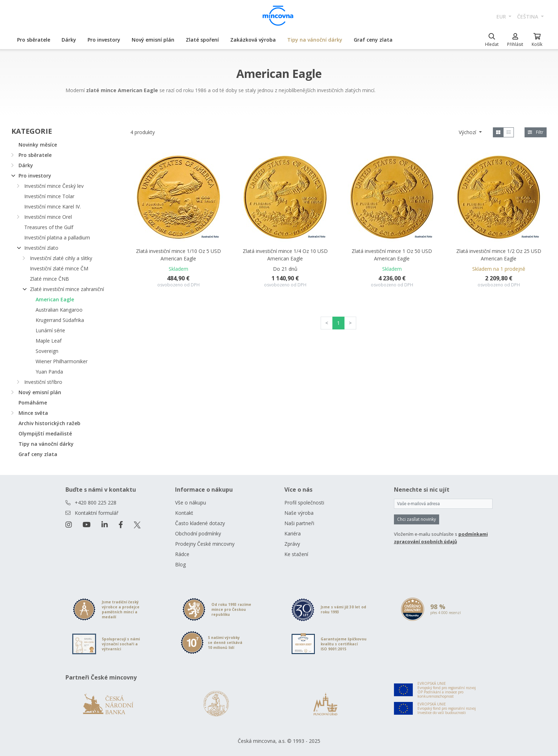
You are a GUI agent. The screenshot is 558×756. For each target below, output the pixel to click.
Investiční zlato (41, 248)
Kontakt (184, 513)
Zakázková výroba (253, 40)
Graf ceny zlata (373, 40)
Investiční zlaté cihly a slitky (61, 258)
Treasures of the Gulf (49, 227)
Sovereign (47, 351)
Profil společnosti (304, 503)
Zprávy (292, 544)
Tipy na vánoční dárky (315, 40)
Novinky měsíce (38, 145)
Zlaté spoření (202, 40)
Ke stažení (296, 554)
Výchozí (468, 132)
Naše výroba (299, 513)
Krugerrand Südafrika (60, 320)
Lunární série (50, 330)
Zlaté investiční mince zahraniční (67, 289)
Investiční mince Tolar (49, 196)
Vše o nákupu (191, 503)
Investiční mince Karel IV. (52, 207)
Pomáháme (33, 403)
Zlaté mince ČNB (49, 279)
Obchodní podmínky (198, 533)
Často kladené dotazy (200, 523)
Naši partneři (299, 523)
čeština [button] (528, 17)
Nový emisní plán (153, 40)
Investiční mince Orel (48, 217)
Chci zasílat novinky (417, 519)
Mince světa (33, 413)
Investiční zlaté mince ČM (59, 268)
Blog (180, 564)
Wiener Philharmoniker (62, 361)
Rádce (182, 554)
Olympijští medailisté (45, 433)
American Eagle (55, 299)
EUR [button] (502, 17)
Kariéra (293, 533)
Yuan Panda (49, 372)
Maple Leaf (49, 341)
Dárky (69, 40)
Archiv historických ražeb (49, 423)
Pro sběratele (34, 40)
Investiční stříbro (43, 382)
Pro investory (104, 40)
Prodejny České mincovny (205, 544)
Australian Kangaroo (59, 310)
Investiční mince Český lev (54, 186)
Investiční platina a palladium (57, 237)
